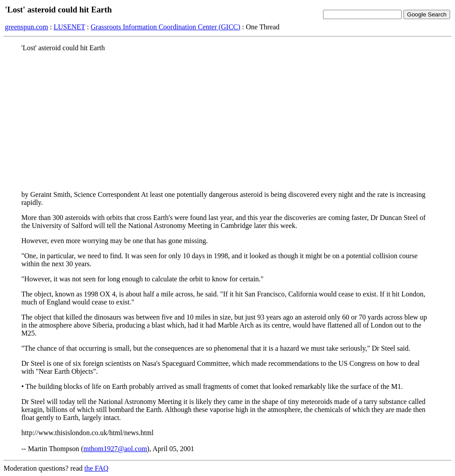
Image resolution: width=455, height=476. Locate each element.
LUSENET (70, 27)
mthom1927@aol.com (115, 449)
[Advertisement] (227, 121)
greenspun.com (26, 27)
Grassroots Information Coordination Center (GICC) (166, 27)
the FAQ (96, 468)
